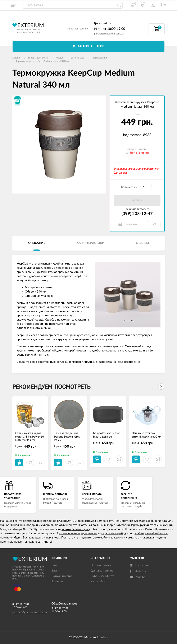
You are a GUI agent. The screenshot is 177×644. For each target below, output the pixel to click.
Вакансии (57, 582)
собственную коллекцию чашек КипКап (65, 362)
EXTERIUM (64, 521)
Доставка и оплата (102, 571)
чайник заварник (112, 538)
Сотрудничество (62, 576)
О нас (55, 565)
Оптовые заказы (101, 565)
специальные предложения (78, 533)
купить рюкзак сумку (76, 529)
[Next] (161, 387)
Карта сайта (98, 582)
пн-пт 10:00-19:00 (110, 29)
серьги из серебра (114, 533)
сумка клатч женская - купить (146, 538)
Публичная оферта (102, 576)
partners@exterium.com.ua (109, 34)
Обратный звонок (77, 29)
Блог (54, 571)
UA (164, 5)
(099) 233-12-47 (137, 214)
